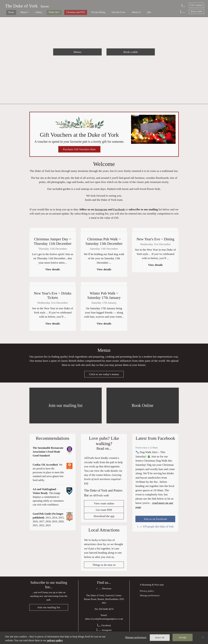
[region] (104, 638)
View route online (104, 506)
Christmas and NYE (64, 12)
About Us (117, 12)
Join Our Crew (101, 12)
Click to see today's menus (104, 377)
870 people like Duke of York (155, 529)
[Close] (203, 637)
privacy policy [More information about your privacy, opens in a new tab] (55, 640)
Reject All (160, 638)
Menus (77, 52)
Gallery (31, 12)
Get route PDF (104, 513)
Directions (104, 592)
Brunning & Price (151, 587)
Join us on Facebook (155, 522)
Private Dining (84, 12)
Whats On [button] (44, 12)
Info (127, 12)
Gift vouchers (197, 5)
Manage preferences (150, 598)
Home (9, 12)
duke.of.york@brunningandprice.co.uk (104, 622)
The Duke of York (21, 6)
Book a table (197, 11)
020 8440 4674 (106, 612)
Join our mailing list (49, 610)
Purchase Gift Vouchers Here (79, 150)
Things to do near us (104, 568)
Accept (182, 638)
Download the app (104, 519)
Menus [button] (19, 12)
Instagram (101, 211)
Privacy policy (147, 594)
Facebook (119, 211)
